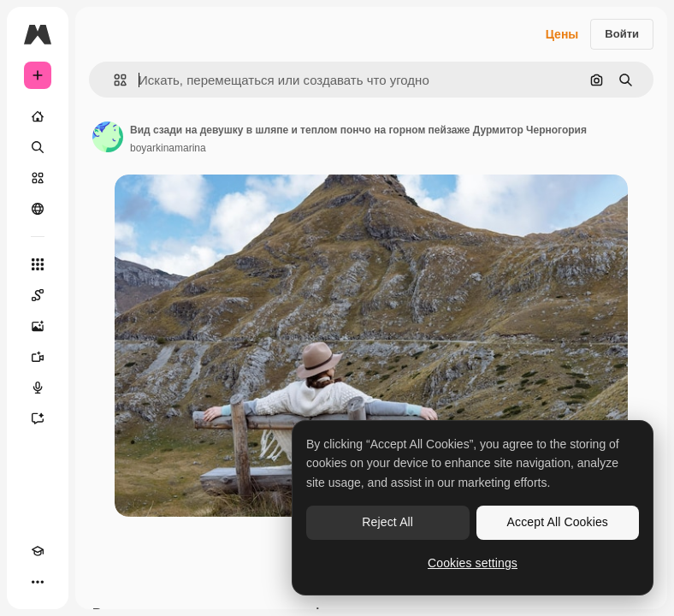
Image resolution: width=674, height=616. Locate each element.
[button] (113, 80)
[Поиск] (38, 147)
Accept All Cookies (558, 522)
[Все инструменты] (38, 264)
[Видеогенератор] (38, 357)
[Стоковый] (38, 178)
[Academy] (38, 551)
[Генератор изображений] (38, 326)
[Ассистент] (38, 418)
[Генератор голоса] (38, 388)
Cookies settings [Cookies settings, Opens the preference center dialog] (473, 563)
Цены (562, 34)
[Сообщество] (38, 209)
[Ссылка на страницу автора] (108, 137)
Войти (622, 34)
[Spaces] (38, 295)
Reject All (387, 522)
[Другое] (38, 582)
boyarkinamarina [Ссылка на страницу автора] (168, 148)
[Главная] (38, 116)
